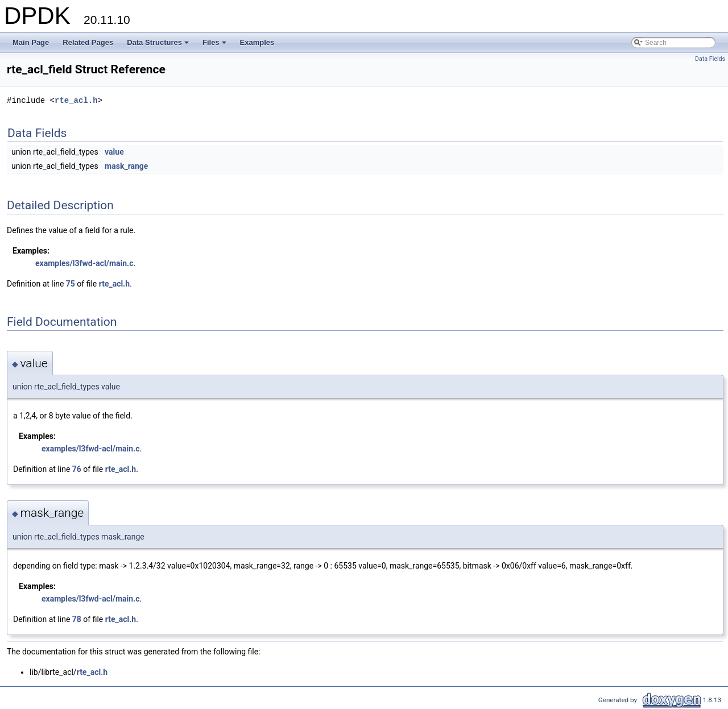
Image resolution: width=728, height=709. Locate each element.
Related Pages (88, 42)
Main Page (31, 42)
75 (71, 284)
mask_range (126, 166)
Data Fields (710, 59)
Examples (257, 42)
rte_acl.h (76, 100)
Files (215, 45)
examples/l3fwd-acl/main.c (84, 263)
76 (77, 469)
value (114, 152)
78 (77, 619)
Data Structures (159, 45)
